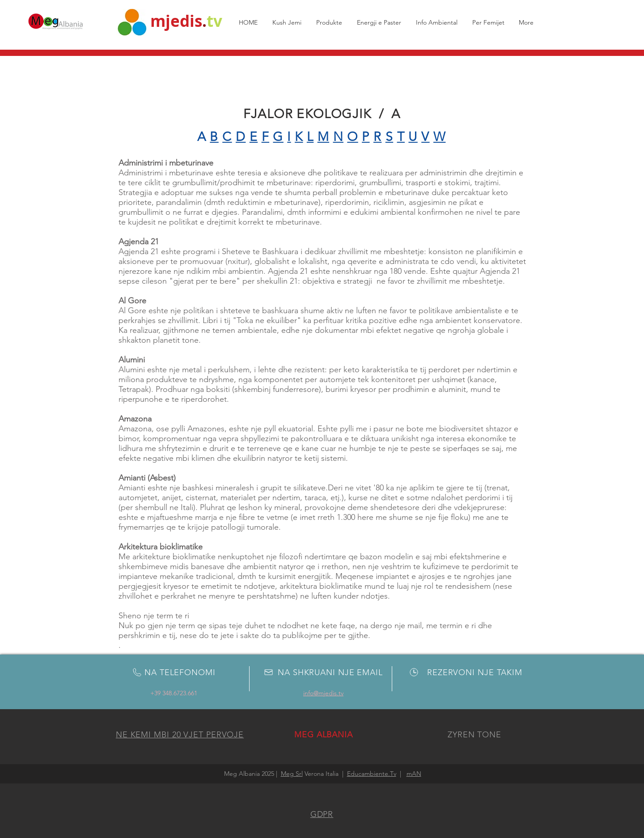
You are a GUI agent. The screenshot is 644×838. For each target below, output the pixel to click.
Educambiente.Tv (372, 774)
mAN (414, 774)
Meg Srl (292, 774)
